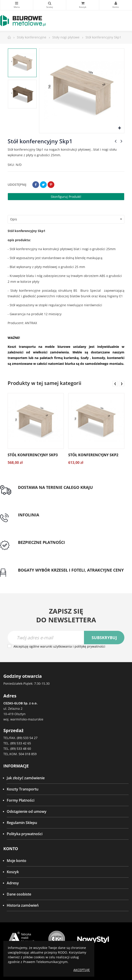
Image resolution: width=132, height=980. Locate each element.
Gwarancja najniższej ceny (40, 575)
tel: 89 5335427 (31, 520)
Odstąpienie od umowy (27, 811)
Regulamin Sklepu (22, 823)
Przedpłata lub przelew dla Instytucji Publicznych (59, 548)
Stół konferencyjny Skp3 (33, 455)
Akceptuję (82, 970)
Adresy (13, 883)
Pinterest (51, 185)
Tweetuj (43, 185)
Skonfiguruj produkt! (66, 197)
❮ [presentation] (115, 383)
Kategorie (17, 3)
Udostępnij (36, 185)
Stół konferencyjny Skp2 (93, 455)
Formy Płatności (21, 800)
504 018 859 (28, 754)
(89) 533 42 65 (21, 743)
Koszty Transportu (23, 789)
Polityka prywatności (25, 834)
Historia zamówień (23, 905)
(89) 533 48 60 (21, 749)
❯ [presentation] (122, 383)
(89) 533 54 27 (27, 738)
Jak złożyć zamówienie (26, 778)
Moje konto (16, 861)
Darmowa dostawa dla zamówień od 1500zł (55, 493)
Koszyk (13, 872)
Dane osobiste (19, 894)
